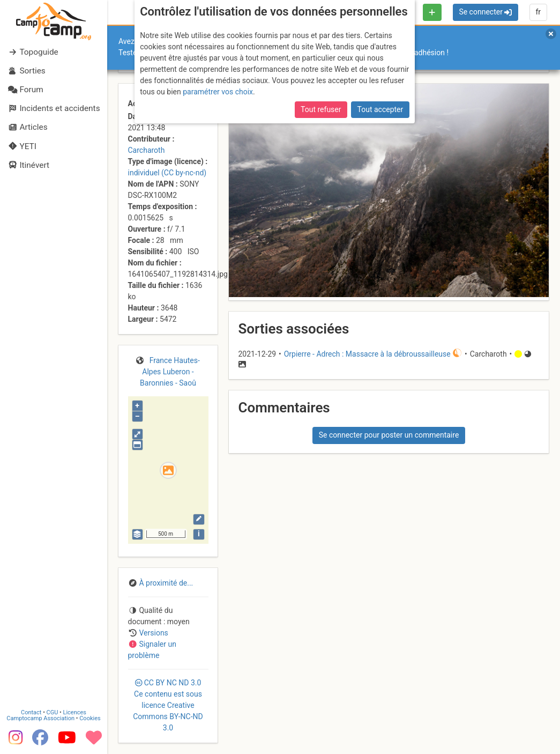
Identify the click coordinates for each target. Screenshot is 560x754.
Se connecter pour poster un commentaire (389, 435)
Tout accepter (380, 109)
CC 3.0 (168, 705)
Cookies (90, 718)
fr (538, 12)
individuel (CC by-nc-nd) (167, 173)
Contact (31, 712)
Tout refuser (321, 109)
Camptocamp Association (40, 718)
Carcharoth (147, 150)
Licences (75, 712)
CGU (53, 712)
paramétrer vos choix (218, 92)
